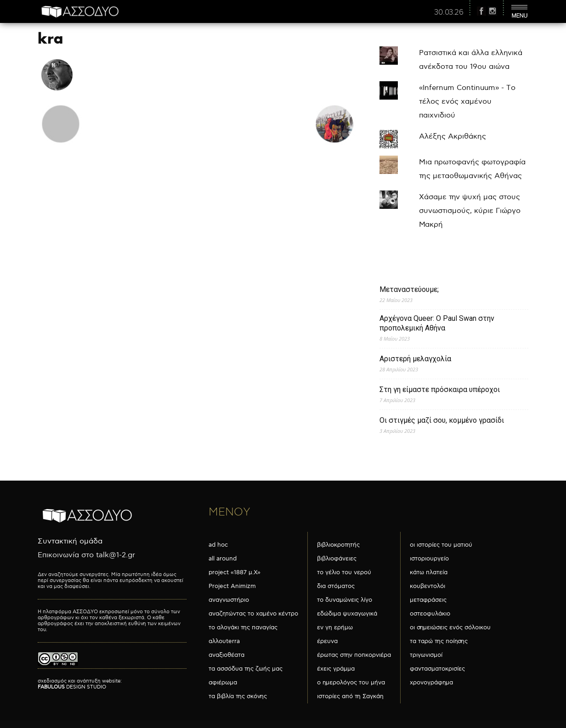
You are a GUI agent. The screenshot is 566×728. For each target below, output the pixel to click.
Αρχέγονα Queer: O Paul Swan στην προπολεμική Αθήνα (437, 323)
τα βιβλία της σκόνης (238, 696)
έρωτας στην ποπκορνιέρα (354, 655)
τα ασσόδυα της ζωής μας (246, 669)
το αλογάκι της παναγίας (243, 627)
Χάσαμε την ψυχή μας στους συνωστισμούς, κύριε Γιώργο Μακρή (470, 211)
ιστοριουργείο (429, 559)
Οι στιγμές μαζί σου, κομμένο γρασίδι (442, 420)
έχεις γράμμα (336, 669)
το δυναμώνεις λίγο (345, 600)
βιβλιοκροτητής (338, 545)
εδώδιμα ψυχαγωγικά (347, 614)
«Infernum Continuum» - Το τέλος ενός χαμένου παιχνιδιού (467, 102)
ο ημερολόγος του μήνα (351, 683)
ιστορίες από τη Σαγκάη (350, 696)
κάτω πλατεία (429, 572)
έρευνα (327, 641)
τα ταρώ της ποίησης (439, 641)
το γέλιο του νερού (344, 572)
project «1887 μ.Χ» (235, 572)
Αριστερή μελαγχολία (415, 359)
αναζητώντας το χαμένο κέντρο (253, 614)
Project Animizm (232, 586)
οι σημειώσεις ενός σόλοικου (450, 627)
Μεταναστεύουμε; (409, 289)
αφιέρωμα (223, 683)
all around (223, 559)
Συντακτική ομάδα (70, 541)
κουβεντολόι (427, 586)
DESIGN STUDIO (72, 687)
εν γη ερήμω (335, 627)
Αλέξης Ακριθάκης (453, 137)
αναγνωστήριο (229, 600)
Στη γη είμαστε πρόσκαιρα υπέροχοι (440, 389)
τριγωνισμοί (426, 655)
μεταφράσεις (428, 600)
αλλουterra (224, 641)
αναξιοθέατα (226, 655)
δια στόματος (336, 586)
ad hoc (218, 545)
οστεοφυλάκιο (430, 614)
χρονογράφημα (431, 683)
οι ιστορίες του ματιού (441, 545)
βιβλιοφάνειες (337, 559)
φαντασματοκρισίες (437, 669)
